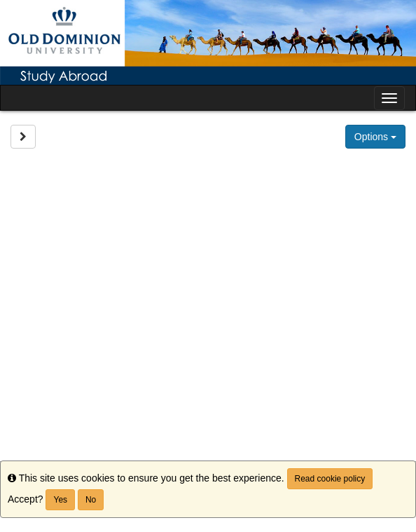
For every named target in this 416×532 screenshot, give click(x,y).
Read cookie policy (330, 479)
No (91, 500)
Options (375, 137)
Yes (60, 500)
